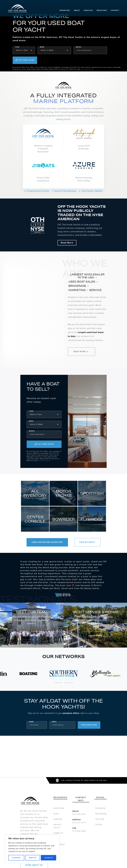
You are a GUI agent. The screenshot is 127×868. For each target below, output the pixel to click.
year (17, 47)
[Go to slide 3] (63, 595)
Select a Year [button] (22, 50)
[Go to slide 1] (58, 595)
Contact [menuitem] (115, 10)
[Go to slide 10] (70, 683)
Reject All (33, 858)
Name (31, 722)
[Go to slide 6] (63, 683)
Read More (67, 243)
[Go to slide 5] (69, 595)
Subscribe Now (89, 725)
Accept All (48, 858)
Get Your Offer (25, 60)
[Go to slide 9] (69, 683)
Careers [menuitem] (58, 819)
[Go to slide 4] (66, 595)
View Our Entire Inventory (47, 542)
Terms (91, 69)
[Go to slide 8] (67, 683)
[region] (32, 849)
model (79, 47)
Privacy (84, 69)
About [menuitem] (77, 10)
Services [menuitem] (88, 10)
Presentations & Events (37, 191)
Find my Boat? (87, 542)
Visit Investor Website (91, 191)
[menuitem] (100, 808)
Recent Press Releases (64, 191)
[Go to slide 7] (65, 683)
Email (54, 722)
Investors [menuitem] (102, 10)
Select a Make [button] (47, 50)
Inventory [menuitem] (65, 10)
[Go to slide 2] (61, 595)
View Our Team (32, 636)
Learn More (95, 636)
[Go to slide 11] (72, 683)
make (42, 47)
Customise (16, 858)
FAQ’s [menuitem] (56, 814)
